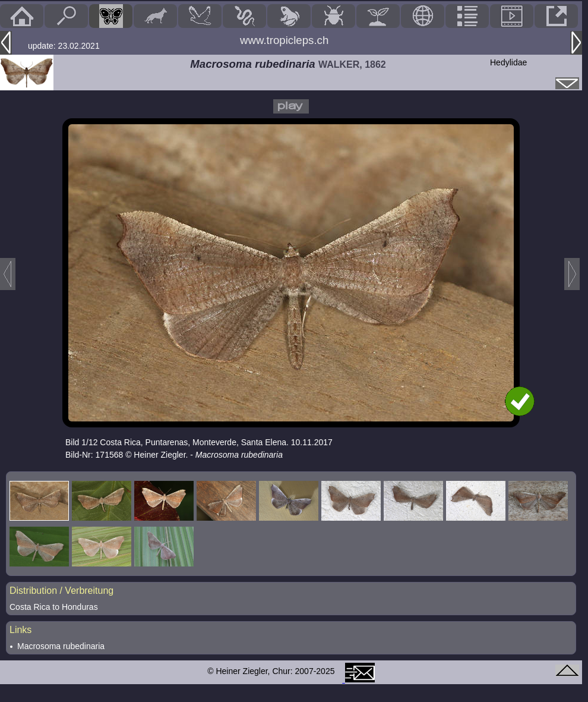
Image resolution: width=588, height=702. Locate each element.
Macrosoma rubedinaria (61, 646)
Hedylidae (508, 62)
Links (20, 630)
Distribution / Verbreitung (61, 591)
